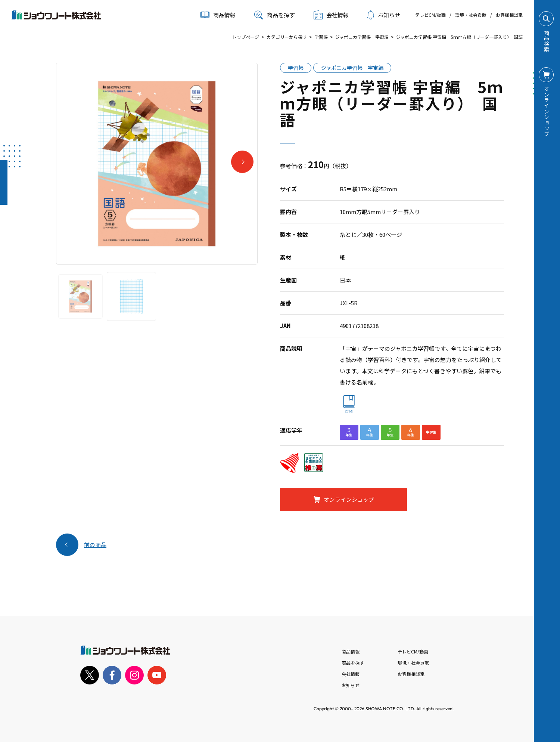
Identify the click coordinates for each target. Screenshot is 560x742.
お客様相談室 (509, 15)
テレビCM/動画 (430, 15)
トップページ (246, 37)
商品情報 (351, 651)
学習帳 (321, 37)
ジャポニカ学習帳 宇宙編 (362, 37)
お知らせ (384, 15)
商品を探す (275, 15)
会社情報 (351, 674)
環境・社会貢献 (471, 15)
